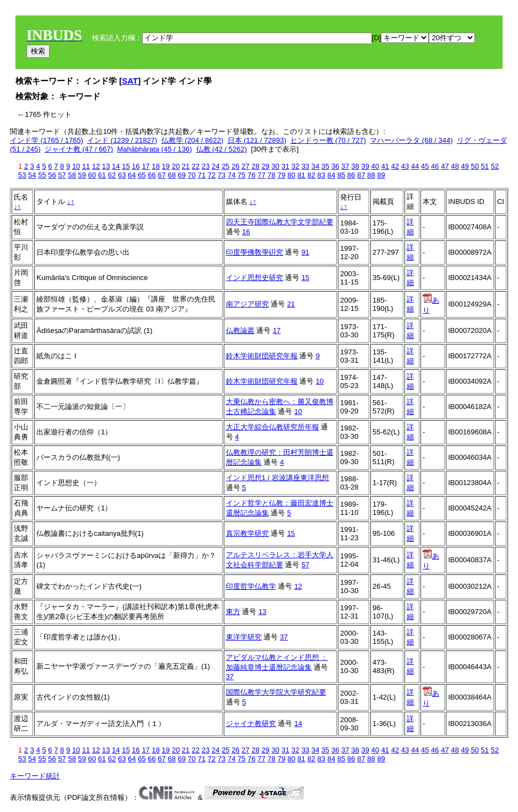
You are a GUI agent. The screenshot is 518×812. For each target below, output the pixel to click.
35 (325, 166)
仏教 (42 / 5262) (222, 149)
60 (92, 175)
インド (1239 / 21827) (122, 140)
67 (161, 175)
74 (231, 175)
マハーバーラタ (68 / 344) (411, 140)
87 (361, 175)
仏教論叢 (240, 330)
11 (86, 166)
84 (331, 175)
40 (375, 166)
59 (82, 175)
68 (171, 175)
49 (465, 166)
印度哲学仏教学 (251, 586)
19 (166, 166)
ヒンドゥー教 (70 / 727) (328, 140)
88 (371, 175)
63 (122, 175)
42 (395, 166)
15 (126, 166)
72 (212, 175)
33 (305, 166)
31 (285, 166)
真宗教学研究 (247, 533)
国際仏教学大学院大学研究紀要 (276, 692)
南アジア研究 (247, 304)
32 (295, 166)
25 (225, 166)
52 (495, 166)
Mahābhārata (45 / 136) (154, 149)
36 (335, 166)
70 (192, 175)
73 (222, 175)
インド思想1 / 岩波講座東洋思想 (277, 478)
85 (341, 175)
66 (152, 175)
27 (245, 166)
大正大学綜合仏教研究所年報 (273, 427)
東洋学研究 (244, 637)
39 (365, 166)
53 (22, 175)
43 (405, 166)
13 (106, 166)
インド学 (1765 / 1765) (47, 140)
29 (266, 166)
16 (136, 166)
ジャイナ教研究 (251, 724)
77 (261, 175)
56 (52, 175)
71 (202, 175)
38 (355, 166)
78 (271, 175)
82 (311, 175)
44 (415, 166)
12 (96, 166)
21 (186, 166)
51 (485, 166)
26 (235, 166)
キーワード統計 (35, 776)
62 (112, 175)
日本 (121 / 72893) (257, 140)
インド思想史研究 (255, 278)
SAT (130, 81)
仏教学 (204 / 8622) (193, 140)
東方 (233, 612)
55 (42, 175)
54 (32, 175)
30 (276, 166)
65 (142, 175)
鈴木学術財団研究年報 (262, 356)
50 (474, 166)
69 (182, 175)
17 (145, 166)
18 (155, 166)
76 (251, 175)
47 (445, 166)
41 (385, 166)
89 (381, 175)
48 (455, 166)
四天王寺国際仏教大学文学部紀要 (280, 222)
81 (301, 175)
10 (76, 166)
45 (425, 166)
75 (241, 175)
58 (72, 175)
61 (102, 175)
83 (321, 175)
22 (196, 166)
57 (62, 175)
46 (435, 166)
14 (116, 166)
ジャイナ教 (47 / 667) (79, 149)
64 (132, 175)
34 (315, 166)
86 (351, 175)
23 (206, 166)
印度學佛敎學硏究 (255, 252)
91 (305, 252)
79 (281, 175)
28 (255, 166)
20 (176, 166)
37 (345, 166)
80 (292, 175)
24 (215, 166)
